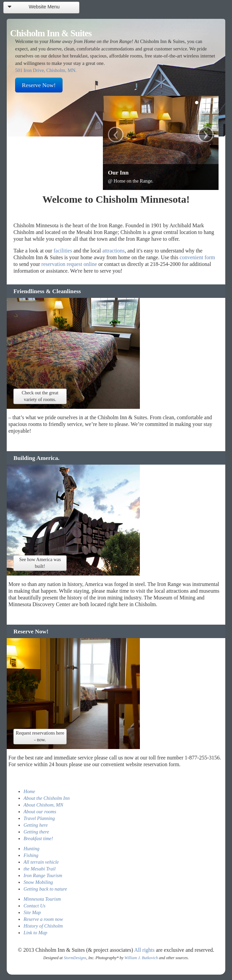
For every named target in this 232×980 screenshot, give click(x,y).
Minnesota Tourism (42, 899)
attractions (113, 251)
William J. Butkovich (141, 958)
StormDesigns (75, 958)
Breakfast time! (38, 838)
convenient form (197, 257)
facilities (63, 251)
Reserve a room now (43, 919)
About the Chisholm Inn (47, 798)
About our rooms (40, 812)
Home (29, 791)
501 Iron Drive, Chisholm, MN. (46, 70)
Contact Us (34, 906)
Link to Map (35, 933)
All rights (144, 950)
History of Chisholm (43, 926)
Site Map (32, 912)
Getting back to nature (45, 889)
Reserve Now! (39, 85)
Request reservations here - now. (40, 736)
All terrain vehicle (41, 862)
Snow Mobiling (38, 882)
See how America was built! (40, 563)
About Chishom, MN (43, 805)
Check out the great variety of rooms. (40, 396)
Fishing (31, 855)
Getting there (36, 832)
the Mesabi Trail (40, 869)
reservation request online (69, 264)
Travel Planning (39, 818)
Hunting (31, 849)
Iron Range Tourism (43, 875)
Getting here (36, 825)
